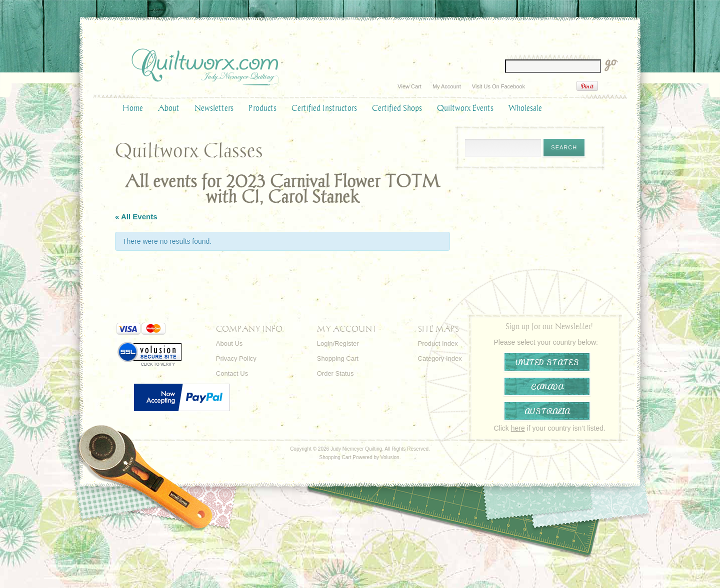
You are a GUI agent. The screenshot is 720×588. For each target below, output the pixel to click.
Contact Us (232, 373)
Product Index (438, 343)
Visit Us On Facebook (498, 86)
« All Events (136, 217)
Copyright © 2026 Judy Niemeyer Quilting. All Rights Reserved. (360, 449)
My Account (447, 86)
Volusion (390, 457)
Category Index (440, 358)
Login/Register (338, 343)
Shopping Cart (338, 358)
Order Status (335, 373)
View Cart (409, 86)
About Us (229, 343)
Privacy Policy (236, 358)
